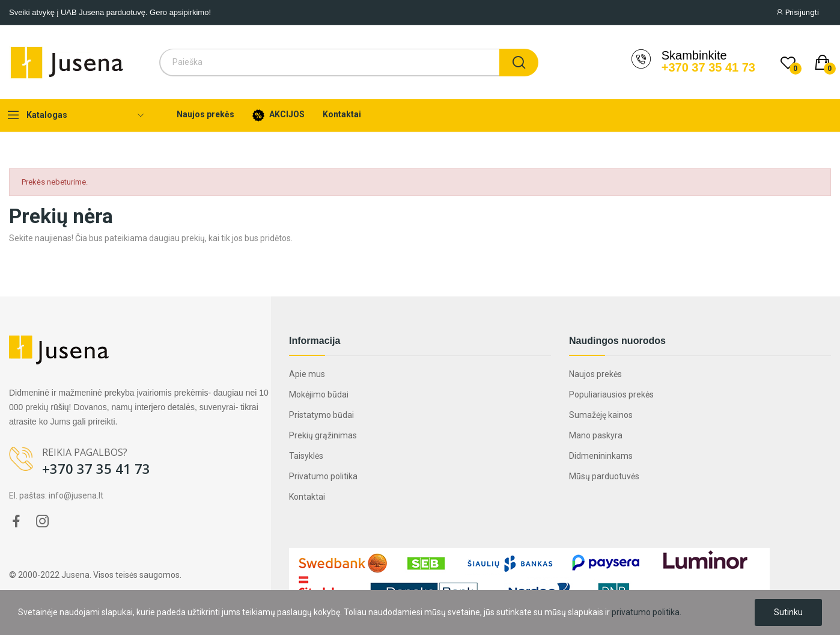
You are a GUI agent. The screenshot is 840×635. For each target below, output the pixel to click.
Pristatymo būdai (321, 415)
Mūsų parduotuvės (604, 476)
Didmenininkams (601, 456)
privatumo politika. (647, 612)
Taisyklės (306, 456)
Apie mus (307, 374)
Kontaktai (307, 497)
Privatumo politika (323, 476)
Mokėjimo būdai (319, 394)
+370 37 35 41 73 (708, 67)
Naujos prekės (595, 374)
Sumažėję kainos (601, 415)
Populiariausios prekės (611, 394)
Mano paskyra (596, 435)
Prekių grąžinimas (323, 435)
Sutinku (788, 612)
